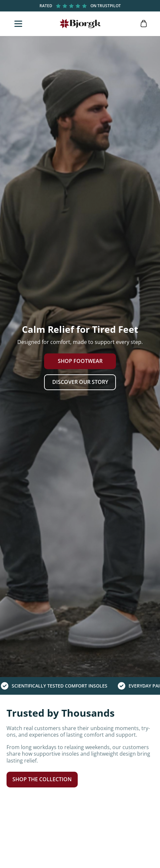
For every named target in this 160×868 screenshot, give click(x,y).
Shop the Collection (42, 779)
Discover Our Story (80, 382)
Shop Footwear (80, 361)
